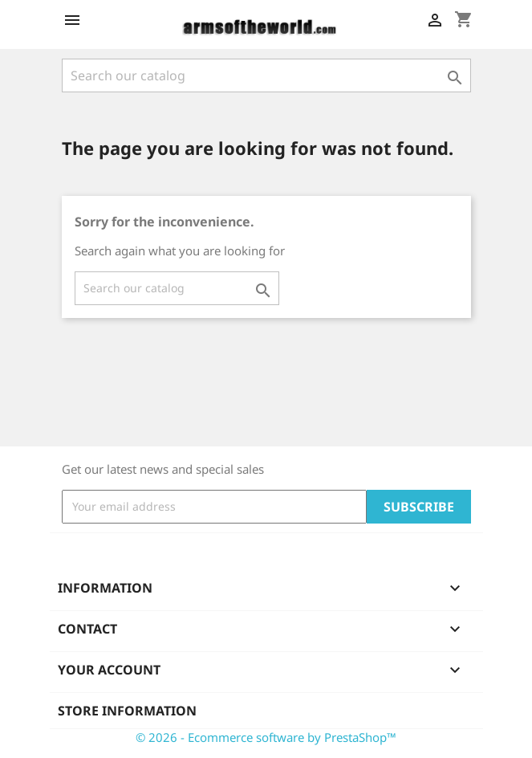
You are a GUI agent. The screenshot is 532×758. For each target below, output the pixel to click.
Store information (127, 711)
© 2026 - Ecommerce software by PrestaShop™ (266, 737)
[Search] (266, 75)
